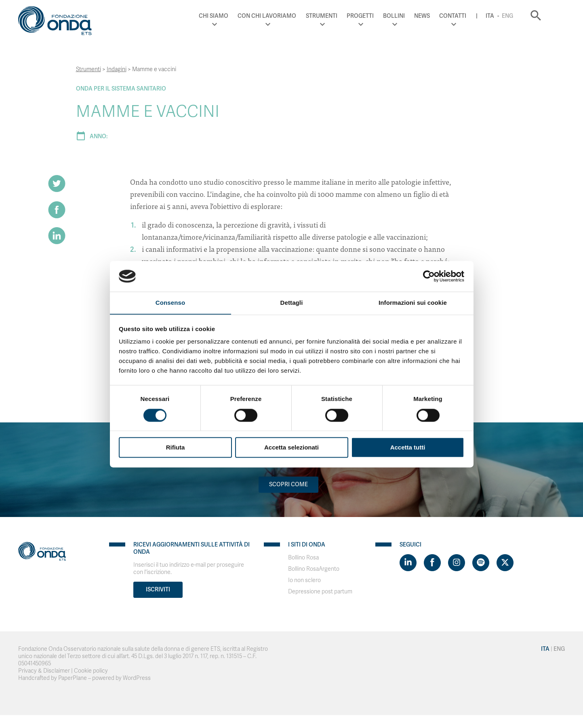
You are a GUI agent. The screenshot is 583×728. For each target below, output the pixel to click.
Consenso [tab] (170, 303)
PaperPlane (73, 678)
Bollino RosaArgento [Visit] (314, 569)
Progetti (374, 16)
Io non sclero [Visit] (304, 580)
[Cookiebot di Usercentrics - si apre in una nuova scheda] (429, 276)
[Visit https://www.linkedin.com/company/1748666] (408, 563)
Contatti (467, 16)
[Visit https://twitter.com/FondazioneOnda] (505, 563)
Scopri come (288, 484)
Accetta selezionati (291, 448)
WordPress (137, 678)
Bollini (408, 16)
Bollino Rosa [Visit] (303, 558)
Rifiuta (176, 448)
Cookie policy (91, 671)
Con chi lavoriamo (281, 16)
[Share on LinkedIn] (57, 236)
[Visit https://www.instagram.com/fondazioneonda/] (457, 563)
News (436, 16)
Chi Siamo (228, 16)
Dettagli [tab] (292, 303)
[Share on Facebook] (57, 210)
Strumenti (336, 16)
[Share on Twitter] (57, 184)
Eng (522, 16)
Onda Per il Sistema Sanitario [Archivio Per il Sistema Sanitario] (121, 89)
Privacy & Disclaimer (44, 671)
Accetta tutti (408, 448)
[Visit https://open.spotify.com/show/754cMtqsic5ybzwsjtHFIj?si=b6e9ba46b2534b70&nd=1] (481, 563)
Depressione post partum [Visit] (320, 592)
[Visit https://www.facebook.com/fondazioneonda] (432, 563)
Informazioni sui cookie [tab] (413, 303)
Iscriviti (158, 590)
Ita (504, 16)
